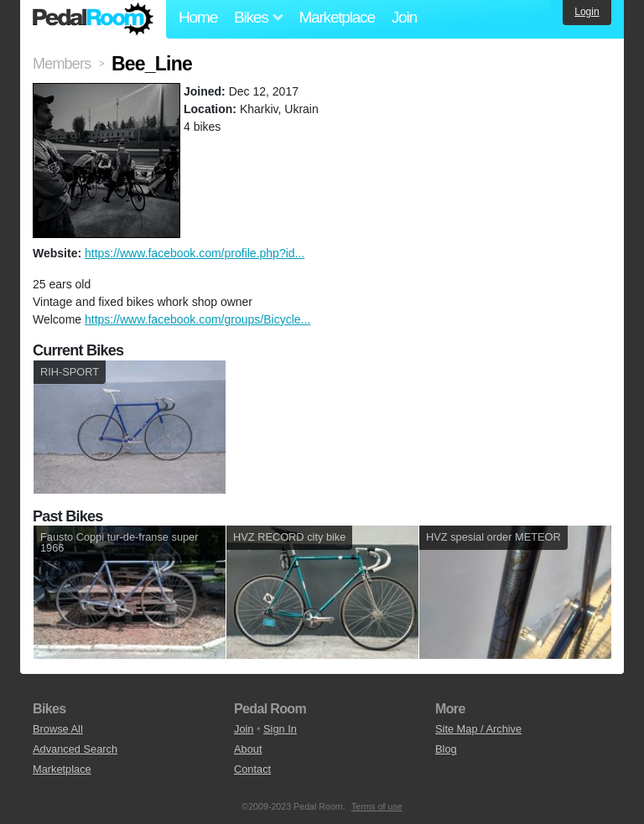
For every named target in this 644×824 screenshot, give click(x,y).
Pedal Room (93, 19)
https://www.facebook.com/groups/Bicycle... (197, 319)
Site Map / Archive (478, 729)
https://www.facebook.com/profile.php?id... (195, 253)
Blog (446, 749)
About (248, 749)
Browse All (58, 729)
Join (404, 17)
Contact (252, 769)
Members (62, 64)
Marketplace (336, 17)
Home (198, 17)
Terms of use (377, 806)
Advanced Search (75, 749)
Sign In (280, 729)
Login (587, 12)
